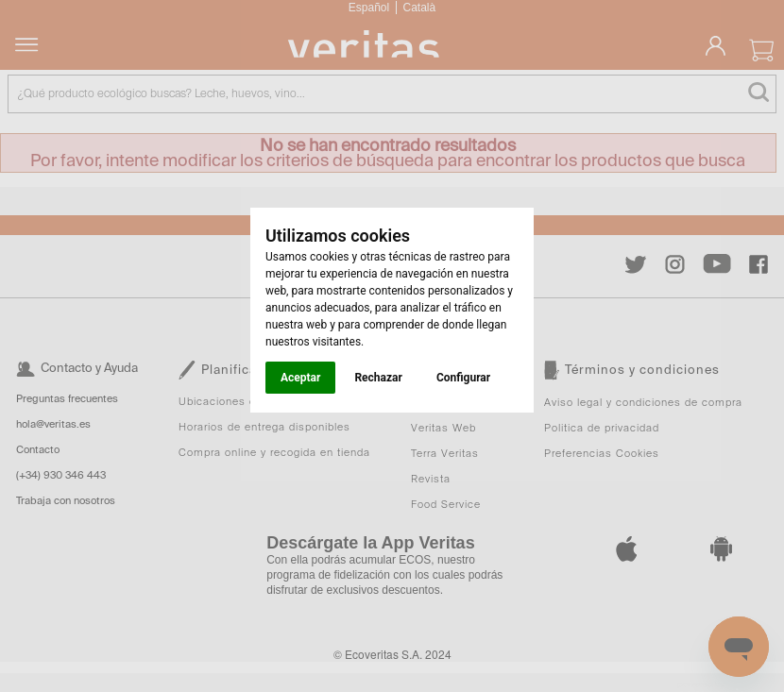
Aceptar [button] (300, 378)
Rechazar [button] (378, 378)
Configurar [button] (463, 378)
